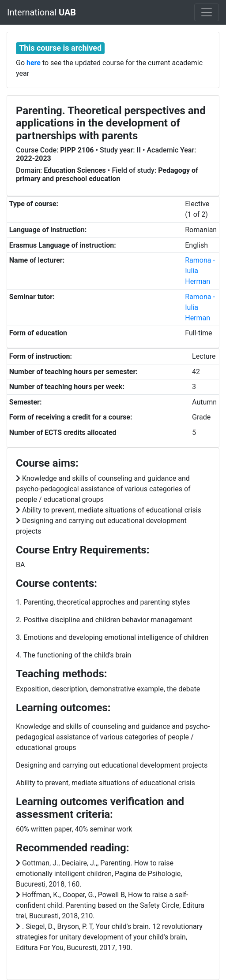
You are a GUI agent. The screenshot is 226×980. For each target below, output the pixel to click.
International (41, 12)
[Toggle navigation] (207, 12)
